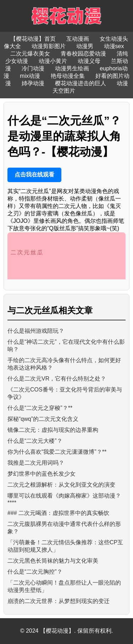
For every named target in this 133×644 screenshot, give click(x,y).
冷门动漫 (33, 68)
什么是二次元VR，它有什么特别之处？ (57, 379)
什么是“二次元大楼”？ (35, 441)
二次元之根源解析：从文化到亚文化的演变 (61, 485)
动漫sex (114, 46)
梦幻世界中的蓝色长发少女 (41, 474)
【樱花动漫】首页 (33, 39)
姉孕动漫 (33, 83)
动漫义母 (89, 61)
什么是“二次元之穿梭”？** (40, 408)
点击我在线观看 (34, 175)
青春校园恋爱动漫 (83, 54)
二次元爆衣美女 (30, 54)
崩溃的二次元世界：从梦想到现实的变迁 (59, 601)
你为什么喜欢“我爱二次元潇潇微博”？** (57, 452)
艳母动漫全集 (68, 76)
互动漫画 (78, 39)
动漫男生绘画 (72, 68)
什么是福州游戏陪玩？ (36, 331)
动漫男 (85, 46)
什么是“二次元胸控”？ (35, 572)
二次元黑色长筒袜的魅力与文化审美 (53, 561)
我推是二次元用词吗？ (36, 463)
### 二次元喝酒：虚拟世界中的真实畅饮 (58, 513)
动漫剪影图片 (49, 46)
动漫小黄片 (53, 61)
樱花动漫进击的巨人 (81, 83)
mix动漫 (30, 76)
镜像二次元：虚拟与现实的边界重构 (53, 430)
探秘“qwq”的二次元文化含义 (43, 419)
